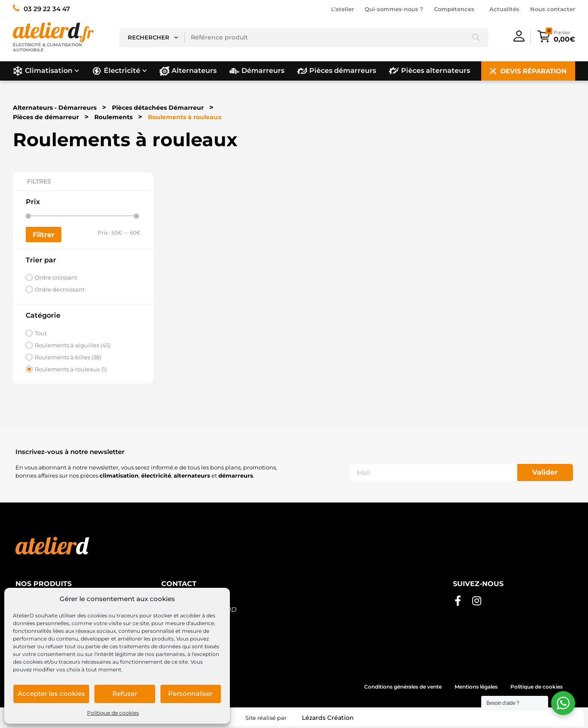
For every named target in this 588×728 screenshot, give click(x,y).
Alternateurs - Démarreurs (55, 108)
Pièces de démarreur (46, 117)
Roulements (113, 117)
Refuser (125, 693)
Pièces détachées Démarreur (158, 108)
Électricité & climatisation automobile (47, 49)
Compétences (456, 9)
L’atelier (342, 9)
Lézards (328, 718)
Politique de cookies (113, 713)
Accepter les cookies (51, 693)
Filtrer (44, 235)
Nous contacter (553, 9)
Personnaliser (190, 693)
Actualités (504, 9)
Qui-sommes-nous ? (394, 9)
